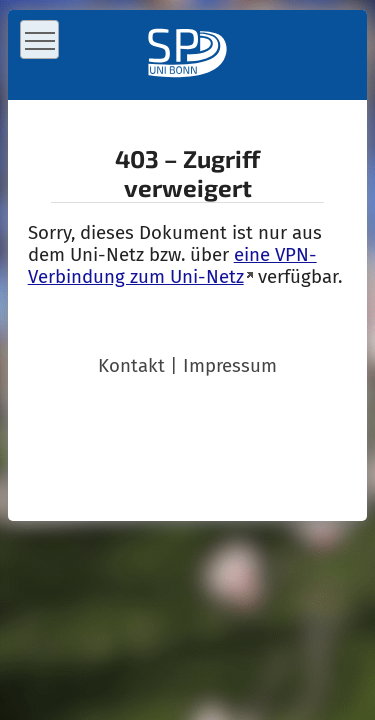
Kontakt (131, 366)
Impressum (230, 366)
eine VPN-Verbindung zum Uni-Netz (172, 266)
